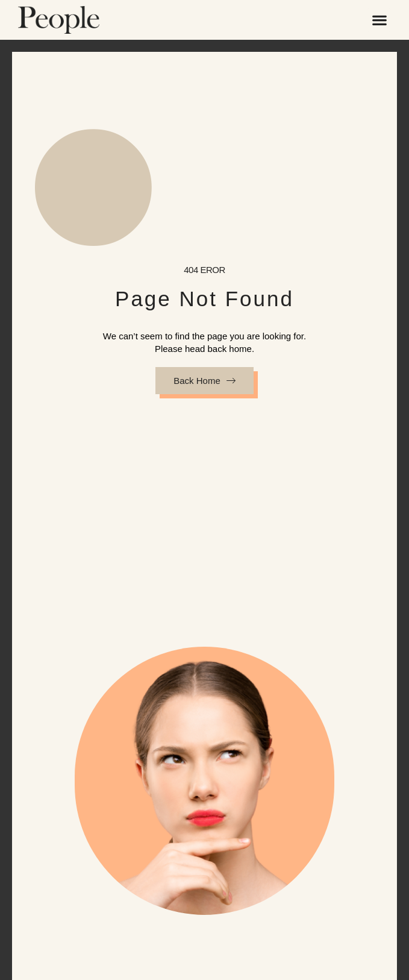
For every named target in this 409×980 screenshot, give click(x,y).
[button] (379, 20)
